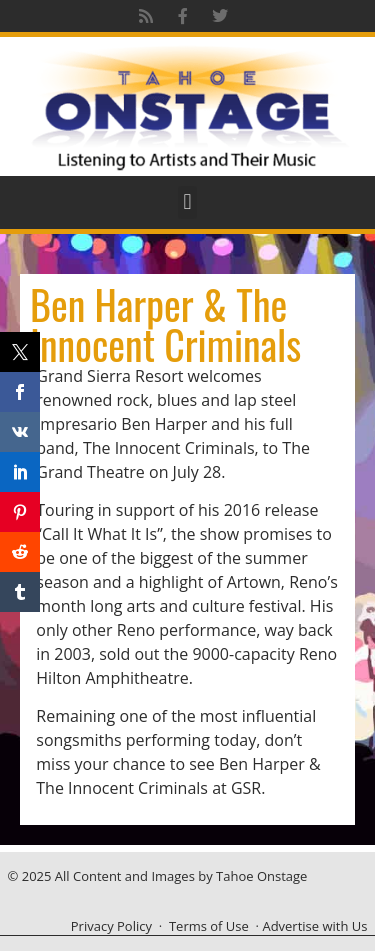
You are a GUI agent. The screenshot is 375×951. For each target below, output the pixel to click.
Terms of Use (209, 926)
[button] (187, 202)
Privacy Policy (111, 926)
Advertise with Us (314, 926)
